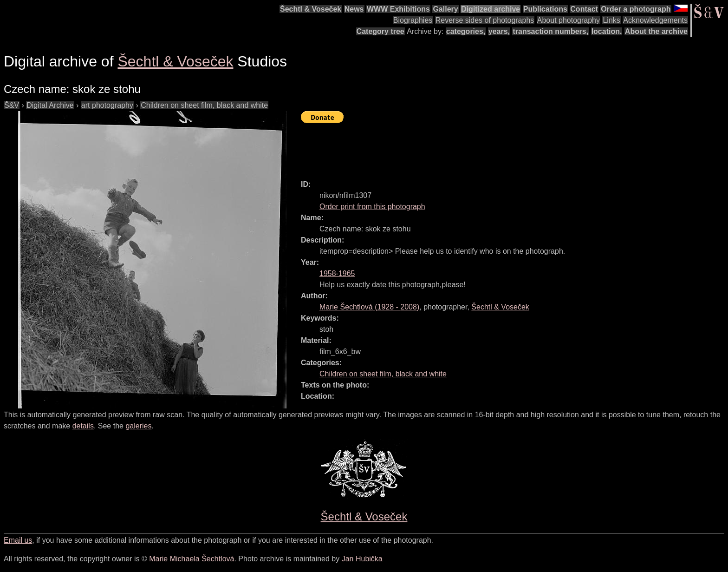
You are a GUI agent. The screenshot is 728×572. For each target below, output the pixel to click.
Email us (18, 540)
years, (499, 31)
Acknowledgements (655, 20)
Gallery (445, 9)
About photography (569, 20)
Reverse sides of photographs (485, 20)
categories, (466, 31)
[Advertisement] (470, 147)
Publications (545, 9)
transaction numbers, (550, 31)
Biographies (413, 20)
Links (611, 20)
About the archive (656, 31)
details (83, 426)
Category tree (380, 31)
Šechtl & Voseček (311, 9)
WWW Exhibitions (398, 9)
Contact (584, 9)
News (354, 9)
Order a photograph (636, 9)
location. (607, 31)
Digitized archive (491, 9)
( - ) (369, 307)
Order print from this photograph (372, 207)
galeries (138, 426)
